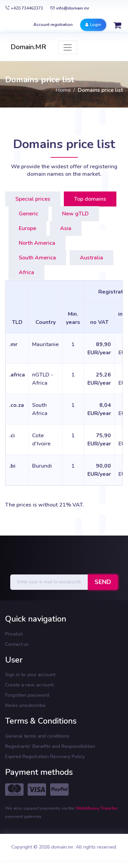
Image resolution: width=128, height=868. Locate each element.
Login (93, 25)
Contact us (17, 644)
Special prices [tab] (33, 199)
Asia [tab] (66, 228)
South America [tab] (37, 258)
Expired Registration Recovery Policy (45, 757)
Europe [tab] (27, 228)
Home (63, 90)
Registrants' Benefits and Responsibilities (50, 746)
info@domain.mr (70, 8)
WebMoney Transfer (97, 808)
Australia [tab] (91, 258)
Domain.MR (28, 47)
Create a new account (29, 685)
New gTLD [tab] (75, 214)
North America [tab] (37, 243)
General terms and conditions (37, 736)
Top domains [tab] (90, 199)
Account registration (53, 25)
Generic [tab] (29, 214)
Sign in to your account (30, 675)
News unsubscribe (25, 705)
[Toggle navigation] (68, 47)
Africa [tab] (26, 272)
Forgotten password (27, 695)
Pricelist (14, 634)
